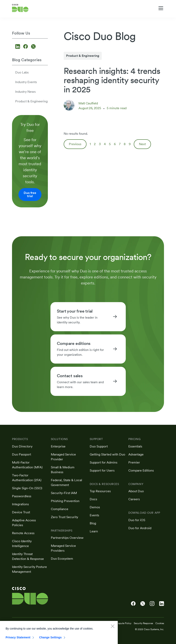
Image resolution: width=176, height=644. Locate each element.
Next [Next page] (142, 144)
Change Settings (50, 640)
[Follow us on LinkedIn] (18, 47)
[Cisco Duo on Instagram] (152, 604)
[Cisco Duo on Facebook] (133, 604)
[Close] (113, 629)
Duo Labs (22, 72)
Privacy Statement (18, 640)
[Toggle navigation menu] (161, 8)
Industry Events (26, 82)
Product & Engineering (31, 101)
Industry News (25, 92)
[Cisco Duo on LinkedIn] (162, 604)
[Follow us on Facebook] (26, 47)
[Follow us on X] (33, 47)
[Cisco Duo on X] (143, 604)
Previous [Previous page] (75, 144)
